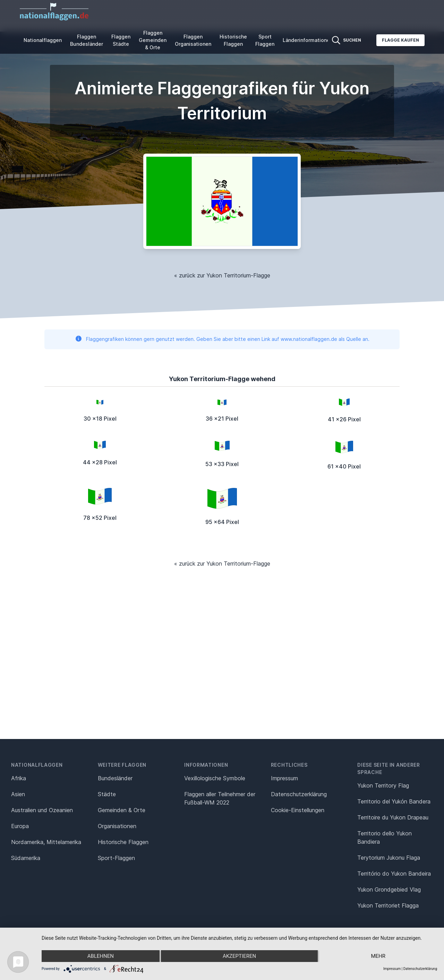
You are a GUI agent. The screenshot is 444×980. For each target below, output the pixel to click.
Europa (20, 826)
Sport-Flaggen (116, 858)
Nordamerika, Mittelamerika (46, 842)
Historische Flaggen (233, 40)
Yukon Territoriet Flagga (388, 905)
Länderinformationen (308, 40)
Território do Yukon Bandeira (394, 874)
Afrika (19, 778)
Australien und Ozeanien (42, 810)
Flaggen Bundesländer (87, 40)
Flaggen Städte (121, 40)
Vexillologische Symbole (215, 778)
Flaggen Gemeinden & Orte (153, 40)
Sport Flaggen (265, 40)
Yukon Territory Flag (383, 785)
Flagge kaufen (400, 40)
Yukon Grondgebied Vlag (389, 889)
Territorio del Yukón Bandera (394, 801)
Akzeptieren (239, 956)
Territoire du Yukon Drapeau (393, 817)
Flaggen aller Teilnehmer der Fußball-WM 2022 (220, 798)
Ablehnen (101, 956)
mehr (378, 956)
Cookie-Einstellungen (298, 810)
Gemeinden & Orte (122, 810)
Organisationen (117, 826)
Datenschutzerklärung (420, 969)
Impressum (284, 778)
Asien (18, 794)
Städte (107, 794)
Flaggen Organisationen (193, 40)
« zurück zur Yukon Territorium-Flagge (222, 275)
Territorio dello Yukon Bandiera (385, 837)
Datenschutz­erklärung (299, 794)
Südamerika (26, 858)
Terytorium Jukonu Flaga (389, 858)
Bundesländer (115, 778)
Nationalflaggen (43, 40)
